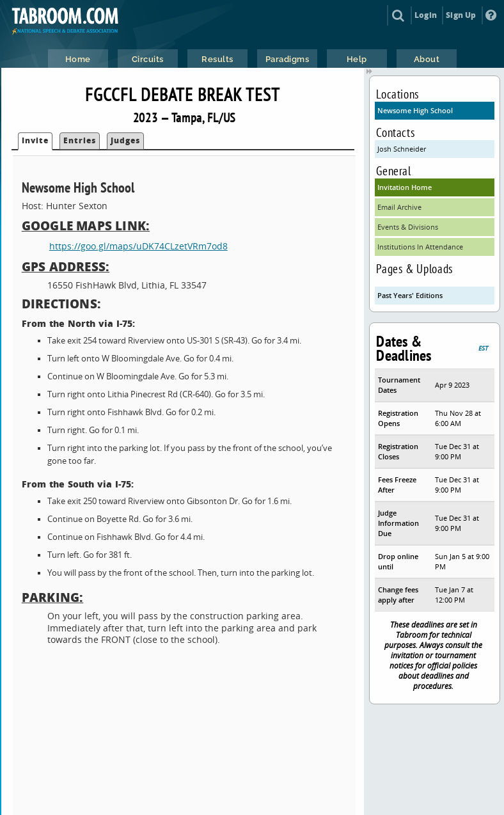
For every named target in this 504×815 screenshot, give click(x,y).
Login (426, 15)
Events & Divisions (408, 227)
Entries (80, 140)
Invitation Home (405, 187)
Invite (35, 140)
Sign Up (461, 15)
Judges (125, 140)
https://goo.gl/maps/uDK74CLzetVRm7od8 (138, 246)
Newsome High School (415, 110)
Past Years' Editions (410, 295)
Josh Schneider (402, 149)
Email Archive (399, 207)
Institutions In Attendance (420, 247)
